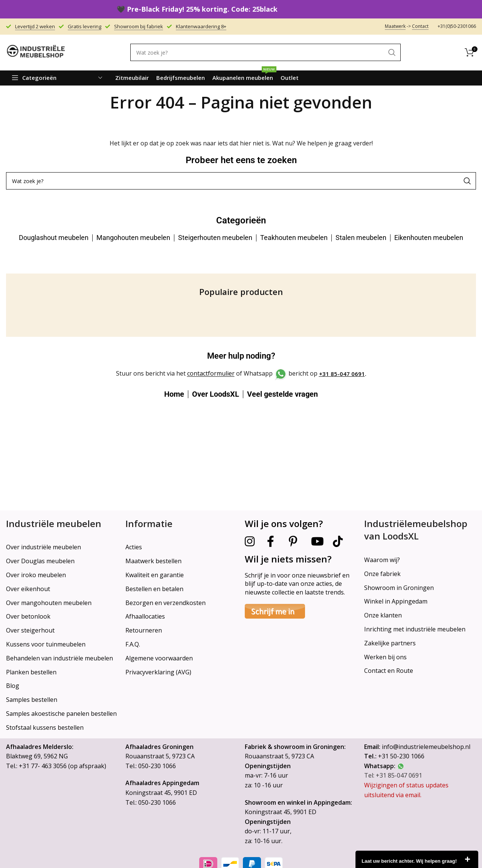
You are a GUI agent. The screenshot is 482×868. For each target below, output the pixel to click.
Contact (420, 26)
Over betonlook (28, 616)
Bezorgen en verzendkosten (165, 603)
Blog (13, 686)
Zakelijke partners (390, 643)
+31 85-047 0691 (342, 374)
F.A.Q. (133, 644)
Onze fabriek (382, 574)
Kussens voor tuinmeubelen (46, 644)
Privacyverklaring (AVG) (158, 672)
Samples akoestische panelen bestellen (61, 714)
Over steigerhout (30, 630)
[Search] (265, 52)
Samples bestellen (32, 700)
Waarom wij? (382, 560)
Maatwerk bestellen (153, 561)
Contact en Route (389, 671)
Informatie (149, 523)
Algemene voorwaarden (159, 658)
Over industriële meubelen (43, 547)
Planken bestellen (31, 672)
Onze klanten (383, 615)
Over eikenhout (28, 589)
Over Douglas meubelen (40, 561)
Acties (134, 547)
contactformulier (211, 374)
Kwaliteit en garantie (155, 575)
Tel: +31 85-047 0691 (393, 775)
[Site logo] (36, 52)
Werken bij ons (385, 657)
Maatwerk (395, 26)
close (467, 859)
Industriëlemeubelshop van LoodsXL (416, 530)
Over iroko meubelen (36, 575)
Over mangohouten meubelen (49, 603)
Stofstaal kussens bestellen (45, 727)
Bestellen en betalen (154, 589)
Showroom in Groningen (399, 588)
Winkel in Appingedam (396, 601)
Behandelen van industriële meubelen (59, 658)
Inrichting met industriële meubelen (415, 629)
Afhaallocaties (145, 616)
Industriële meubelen (54, 523)
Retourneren (144, 630)
